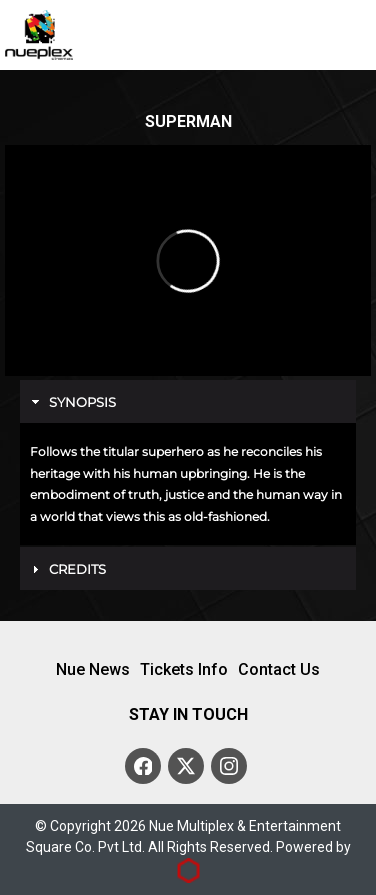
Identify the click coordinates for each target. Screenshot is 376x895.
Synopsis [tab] (71, 402)
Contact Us (279, 670)
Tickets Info (184, 670)
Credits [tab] (66, 569)
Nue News (93, 670)
